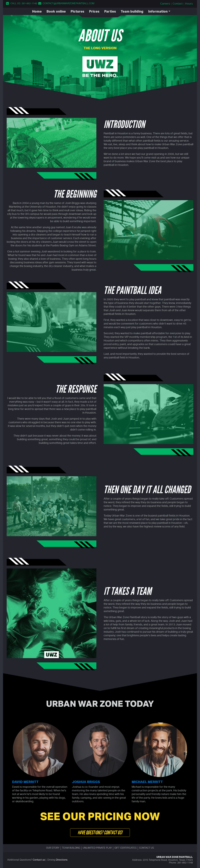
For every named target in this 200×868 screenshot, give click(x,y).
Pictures (77, 12)
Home (37, 12)
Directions (62, 860)
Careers (165, 4)
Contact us (147, 848)
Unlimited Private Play (97, 848)
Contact (178, 4)
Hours (189, 4)
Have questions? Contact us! (100, 833)
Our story (53, 848)
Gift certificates (125, 848)
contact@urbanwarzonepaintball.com (68, 4)
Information (158, 12)
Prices (94, 12)
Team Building (132, 12)
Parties (110, 12)
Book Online (56, 12)
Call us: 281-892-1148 (24, 4)
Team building (71, 848)
